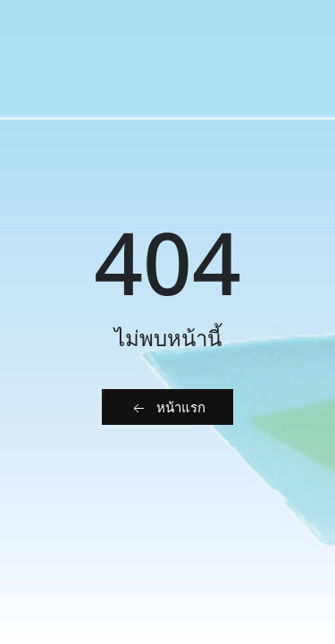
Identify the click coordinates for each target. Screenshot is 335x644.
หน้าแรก (167, 408)
